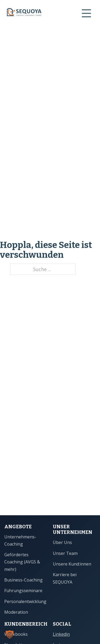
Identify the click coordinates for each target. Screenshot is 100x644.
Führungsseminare (23, 591)
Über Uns (62, 542)
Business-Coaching (23, 580)
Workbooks (16, 634)
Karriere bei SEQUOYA (65, 578)
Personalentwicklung (25, 601)
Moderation (16, 612)
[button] (10, 634)
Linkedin (61, 634)
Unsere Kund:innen (72, 564)
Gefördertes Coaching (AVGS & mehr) (22, 562)
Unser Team (65, 553)
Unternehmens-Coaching (20, 540)
